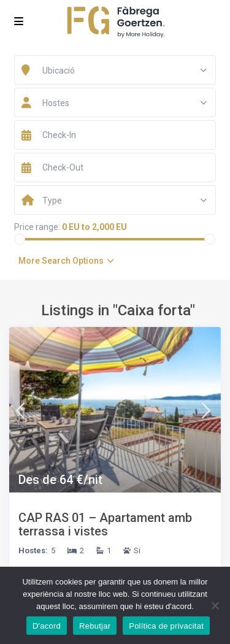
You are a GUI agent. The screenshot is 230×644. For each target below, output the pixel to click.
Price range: (37, 227)
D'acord (47, 626)
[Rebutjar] (215, 605)
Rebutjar (95, 626)
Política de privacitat (166, 626)
